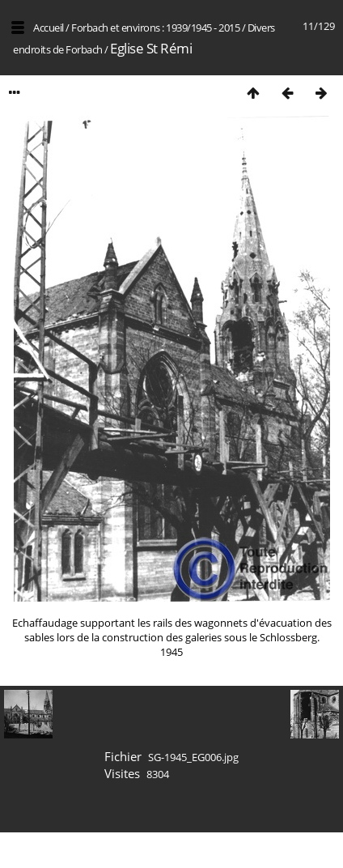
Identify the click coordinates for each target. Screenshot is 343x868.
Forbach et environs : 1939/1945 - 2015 (155, 28)
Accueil (49, 28)
